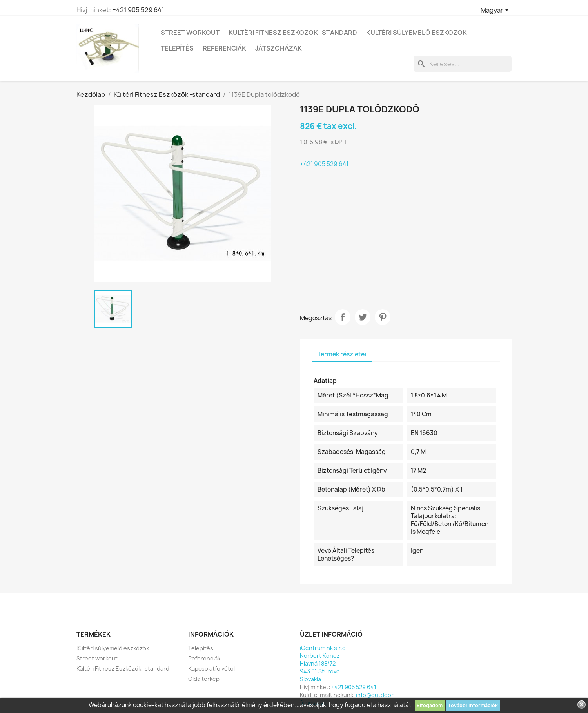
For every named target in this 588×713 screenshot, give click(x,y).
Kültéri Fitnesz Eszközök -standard (293, 33)
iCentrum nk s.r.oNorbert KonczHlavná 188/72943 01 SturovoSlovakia (323, 663)
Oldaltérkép (204, 679)
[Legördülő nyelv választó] (496, 11)
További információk (473, 705)
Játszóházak (279, 48)
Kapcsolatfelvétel (211, 669)
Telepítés (177, 48)
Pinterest (383, 317)
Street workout (190, 33)
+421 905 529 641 (138, 10)
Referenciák (224, 48)
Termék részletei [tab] (342, 354)
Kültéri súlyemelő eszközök (416, 33)
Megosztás (343, 317)
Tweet (363, 317)
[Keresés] (463, 64)
